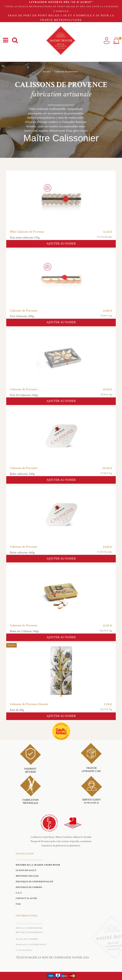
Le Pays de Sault (26, 870)
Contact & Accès (26, 898)
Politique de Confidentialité (35, 882)
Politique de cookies (29, 887)
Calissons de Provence (24, 311)
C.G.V (19, 893)
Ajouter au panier (61, 244)
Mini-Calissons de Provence (27, 232)
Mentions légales (27, 876)
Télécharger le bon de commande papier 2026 (52, 958)
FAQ (18, 904)
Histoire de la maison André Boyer (38, 865)
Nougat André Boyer (29, 928)
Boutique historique (29, 932)
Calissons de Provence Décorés (29, 704)
